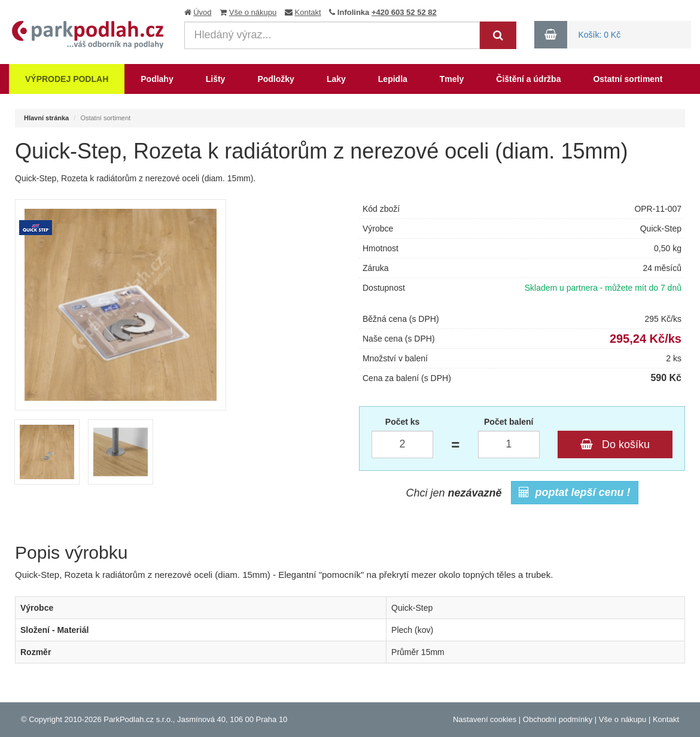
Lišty (216, 79)
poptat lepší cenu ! (575, 492)
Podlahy (157, 79)
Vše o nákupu (253, 12)
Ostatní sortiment (628, 79)
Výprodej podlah (67, 79)
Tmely (452, 79)
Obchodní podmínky (558, 719)
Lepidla (393, 79)
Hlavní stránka (46, 118)
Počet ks (403, 422)
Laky (336, 79)
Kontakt (308, 12)
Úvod (202, 12)
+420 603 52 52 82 (404, 12)
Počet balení (509, 422)
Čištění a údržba (528, 79)
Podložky (276, 79)
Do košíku (615, 444)
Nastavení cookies (485, 719)
